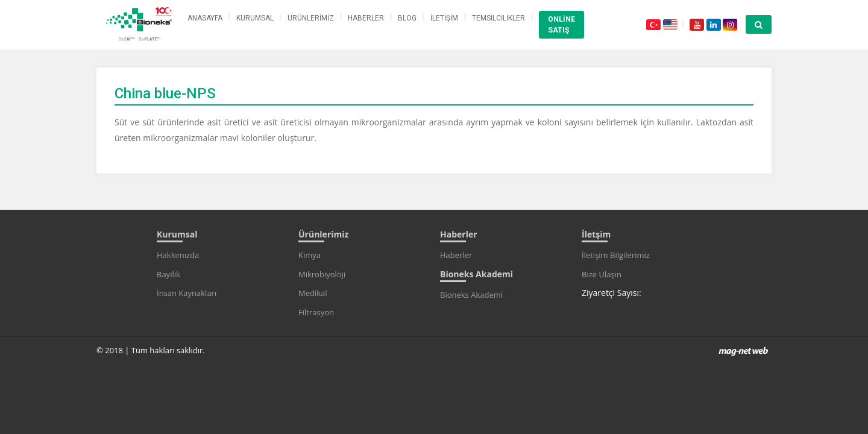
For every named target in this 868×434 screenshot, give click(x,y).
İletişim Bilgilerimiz (616, 255)
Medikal (313, 293)
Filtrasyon (316, 312)
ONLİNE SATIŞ (561, 25)
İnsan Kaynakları (187, 293)
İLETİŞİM (444, 18)
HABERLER (366, 18)
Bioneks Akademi (471, 295)
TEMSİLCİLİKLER (498, 18)
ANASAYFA (205, 18)
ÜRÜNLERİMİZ (311, 18)
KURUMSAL (255, 18)
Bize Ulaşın (602, 274)
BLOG (407, 18)
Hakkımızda (178, 255)
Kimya (310, 255)
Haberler (456, 255)
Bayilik (168, 274)
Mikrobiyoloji (322, 274)
